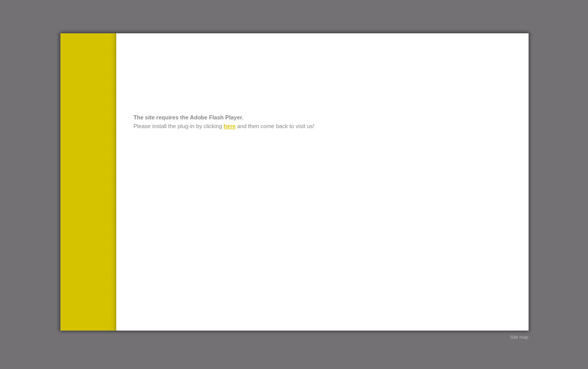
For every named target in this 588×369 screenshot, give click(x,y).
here (230, 126)
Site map (519, 337)
